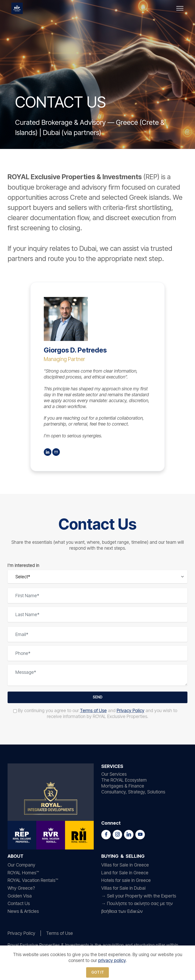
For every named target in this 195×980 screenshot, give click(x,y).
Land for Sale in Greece (125, 874)
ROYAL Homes (22, 874)
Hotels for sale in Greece (126, 881)
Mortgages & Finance (123, 787)
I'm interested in (23, 565)
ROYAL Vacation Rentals (31, 881)
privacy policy (112, 959)
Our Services (114, 775)
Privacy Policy (131, 712)
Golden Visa (20, 897)
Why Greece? (21, 889)
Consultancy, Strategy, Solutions (133, 793)
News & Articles (23, 912)
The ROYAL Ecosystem (124, 781)
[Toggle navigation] (180, 8)
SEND (97, 698)
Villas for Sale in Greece (125, 866)
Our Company (21, 866)
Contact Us (19, 905)
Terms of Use (93, 712)
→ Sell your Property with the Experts (139, 897)
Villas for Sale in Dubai (123, 889)
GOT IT (98, 972)
